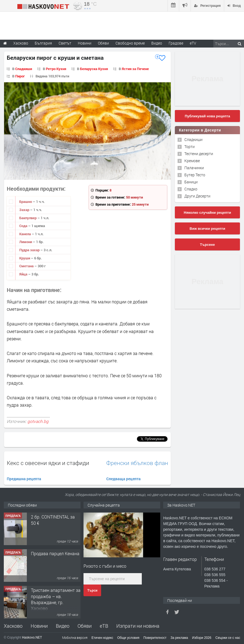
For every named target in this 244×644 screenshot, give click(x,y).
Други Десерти (197, 196)
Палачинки (194, 168)
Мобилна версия (75, 637)
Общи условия (128, 638)
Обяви (85, 626)
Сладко (191, 189)
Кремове (192, 161)
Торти (190, 147)
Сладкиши (24, 69)
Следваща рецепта (123, 479)
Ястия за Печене (135, 69)
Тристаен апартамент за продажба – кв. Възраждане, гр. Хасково (56, 599)
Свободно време (130, 43)
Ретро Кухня (56, 69)
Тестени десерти (199, 154)
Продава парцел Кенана (55, 553)
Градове (176, 43)
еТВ (104, 626)
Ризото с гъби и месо (105, 566)
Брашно (26, 202)
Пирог (20, 76)
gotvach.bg (38, 421)
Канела (25, 234)
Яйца (24, 274)
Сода (24, 226)
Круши (25, 258)
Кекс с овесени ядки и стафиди (48, 463)
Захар (25, 210)
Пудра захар (30, 250)
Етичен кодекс (102, 638)
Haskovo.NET (32, 637)
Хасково (13, 626)
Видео (63, 626)
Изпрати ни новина (138, 626)
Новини (85, 43)
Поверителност (155, 638)
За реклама (179, 638)
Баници (191, 182)
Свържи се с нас (228, 638)
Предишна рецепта (24, 479)
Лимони (26, 242)
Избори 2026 (202, 638)
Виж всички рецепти (207, 229)
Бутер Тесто (195, 175)
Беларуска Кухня (94, 69)
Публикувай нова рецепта (207, 116)
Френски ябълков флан (137, 463)
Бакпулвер (28, 218)
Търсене (208, 245)
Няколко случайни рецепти (207, 213)
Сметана (27, 266)
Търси (92, 590)
